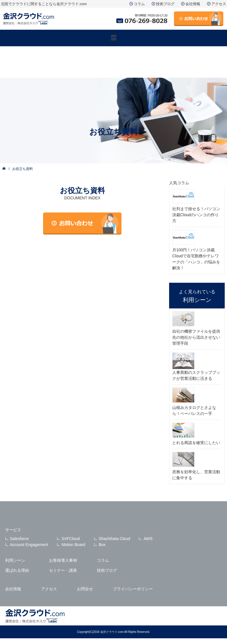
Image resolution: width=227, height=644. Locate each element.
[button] (113, 38)
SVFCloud (71, 539)
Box (102, 545)
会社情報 (193, 4)
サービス (13, 530)
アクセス (219, 4)
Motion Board (73, 545)
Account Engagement (29, 545)
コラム (139, 4)
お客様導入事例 (63, 560)
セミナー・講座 (63, 570)
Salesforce (19, 539)
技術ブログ (165, 4)
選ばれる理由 (17, 570)
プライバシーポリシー (133, 589)
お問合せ (85, 589)
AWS (148, 539)
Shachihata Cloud (114, 539)
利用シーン (15, 560)
